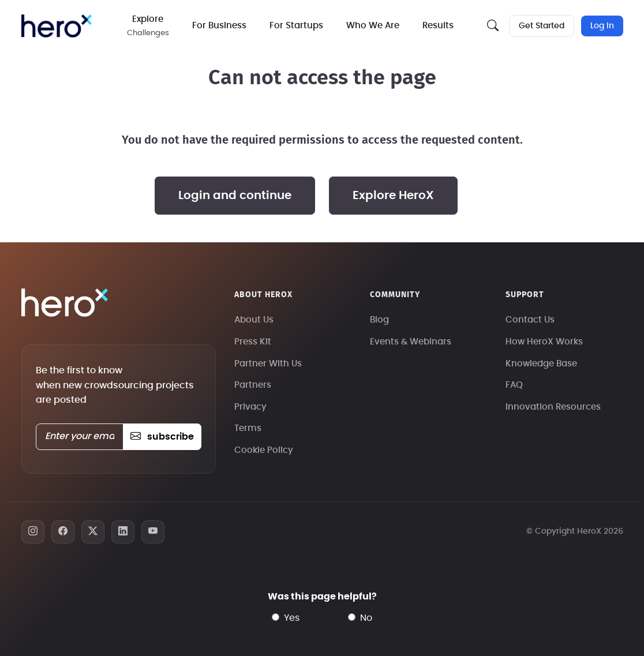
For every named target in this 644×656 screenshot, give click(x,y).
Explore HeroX (393, 196)
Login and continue (235, 196)
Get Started (542, 26)
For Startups (296, 26)
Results (438, 26)
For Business (219, 26)
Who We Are (373, 26)
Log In (602, 26)
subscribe (162, 437)
